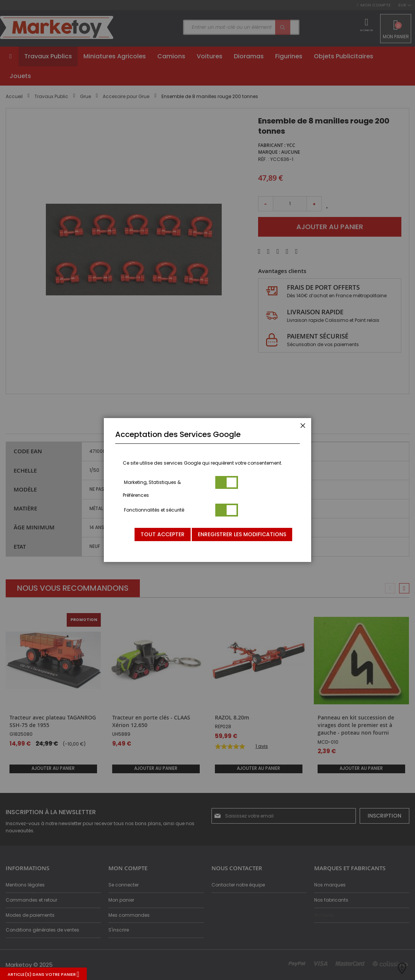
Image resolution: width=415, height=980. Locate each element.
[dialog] (207, 490)
